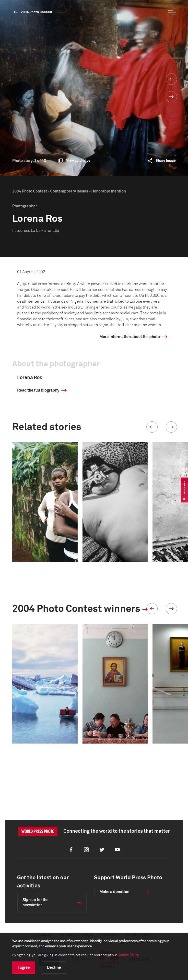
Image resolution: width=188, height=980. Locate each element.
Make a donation (114, 892)
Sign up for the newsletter (35, 902)
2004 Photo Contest (37, 12)
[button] (152, 427)
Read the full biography (38, 390)
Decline (54, 968)
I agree (24, 968)
